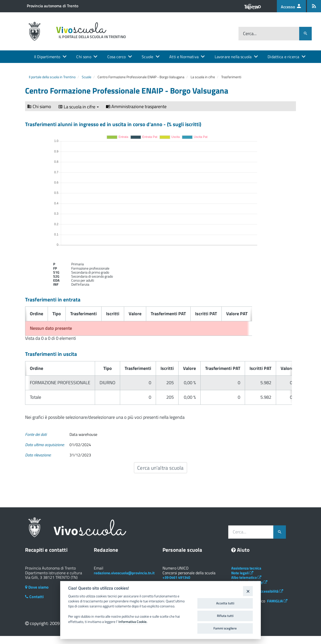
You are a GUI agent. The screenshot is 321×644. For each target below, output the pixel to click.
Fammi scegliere (225, 628)
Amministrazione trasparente (136, 107)
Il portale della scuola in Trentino (52, 77)
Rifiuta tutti (225, 616)
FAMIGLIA (277, 601)
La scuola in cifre (78, 107)
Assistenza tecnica (246, 568)
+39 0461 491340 (176, 577)
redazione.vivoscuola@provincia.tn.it (124, 573)
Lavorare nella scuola (233, 57)
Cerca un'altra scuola (160, 468)
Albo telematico (246, 577)
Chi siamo (39, 107)
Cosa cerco (117, 57)
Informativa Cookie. (133, 622)
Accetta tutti (225, 603)
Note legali (242, 573)
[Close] (248, 591)
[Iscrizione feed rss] (314, 6)
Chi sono (84, 57)
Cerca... (250, 33)
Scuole (147, 57)
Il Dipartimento (47, 57)
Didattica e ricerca (283, 57)
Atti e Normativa (184, 57)
